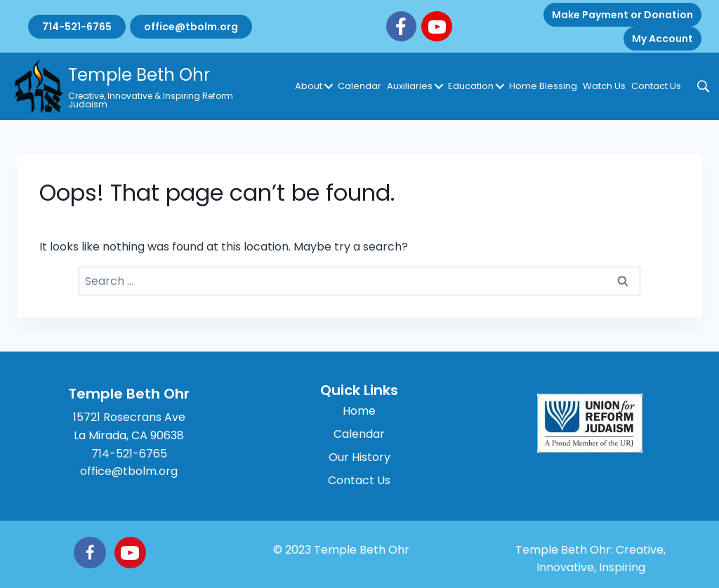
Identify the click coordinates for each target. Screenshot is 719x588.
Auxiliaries (410, 86)
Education (471, 86)
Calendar (359, 86)
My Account (662, 39)
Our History (359, 457)
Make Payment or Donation (622, 15)
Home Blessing (543, 86)
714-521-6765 (77, 27)
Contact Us (656, 86)
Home (359, 411)
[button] (329, 86)
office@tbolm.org (191, 27)
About (309, 86)
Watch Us (604, 86)
